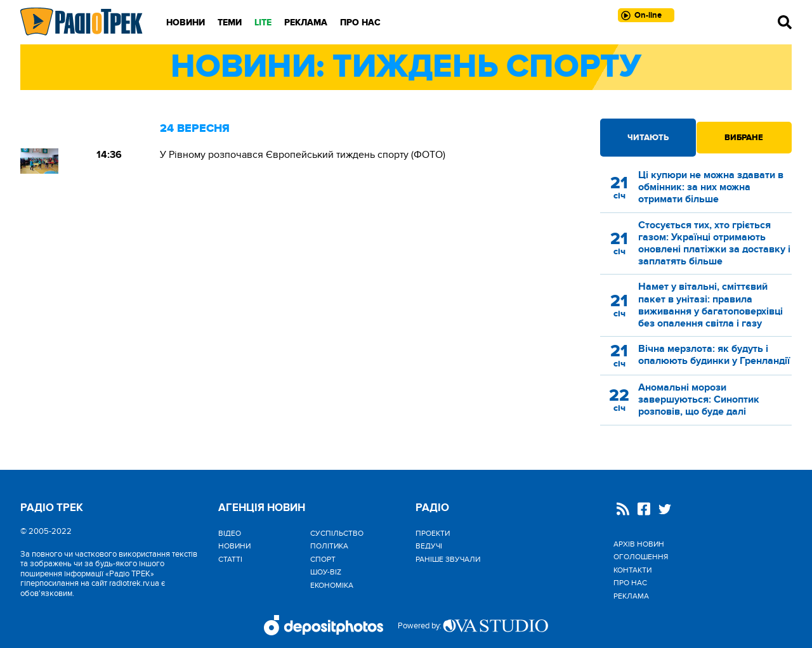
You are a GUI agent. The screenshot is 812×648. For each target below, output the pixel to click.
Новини (186, 23)
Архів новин (639, 544)
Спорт (323, 559)
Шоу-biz (326, 572)
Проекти (433, 533)
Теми (230, 23)
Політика (329, 546)
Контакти (632, 570)
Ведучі (429, 546)
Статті (230, 559)
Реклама (306, 23)
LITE (263, 23)
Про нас (360, 23)
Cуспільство (337, 533)
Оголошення (641, 557)
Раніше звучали (448, 559)
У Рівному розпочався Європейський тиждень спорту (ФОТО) (303, 155)
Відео (230, 533)
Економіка (332, 585)
